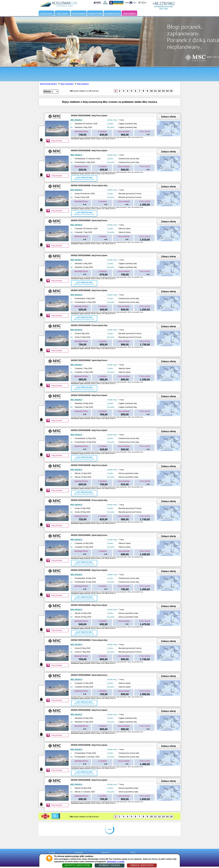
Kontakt (79, 852)
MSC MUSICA (83, 84)
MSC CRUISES (67, 84)
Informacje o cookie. (116, 862)
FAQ (133, 852)
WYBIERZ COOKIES (109, 865)
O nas (52, 852)
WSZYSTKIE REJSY (49, 84)
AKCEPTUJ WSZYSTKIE (77, 865)
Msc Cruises (62, 14)
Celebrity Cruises (95, 14)
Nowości (106, 852)
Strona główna (130, 14)
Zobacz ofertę (168, 117)
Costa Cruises (46, 14)
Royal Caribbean (79, 14)
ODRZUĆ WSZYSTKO (142, 865)
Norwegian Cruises (112, 14)
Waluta (47, 91)
